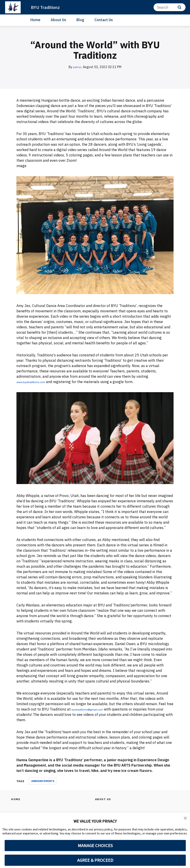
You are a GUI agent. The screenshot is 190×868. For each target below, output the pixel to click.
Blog (80, 20)
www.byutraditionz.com (36, 382)
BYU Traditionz (47, 7)
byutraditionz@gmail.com (93, 709)
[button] (186, 819)
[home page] (13, 7)
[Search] (170, 7)
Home (35, 20)
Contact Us (104, 20)
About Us (58, 20)
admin (77, 67)
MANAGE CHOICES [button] (95, 846)
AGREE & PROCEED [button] (95, 860)
